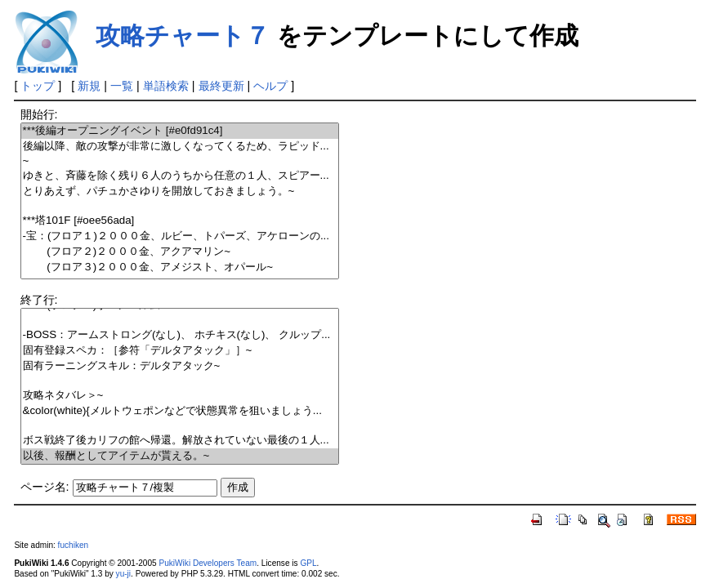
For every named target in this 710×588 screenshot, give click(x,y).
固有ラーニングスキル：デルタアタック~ (180, 366)
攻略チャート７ (183, 36)
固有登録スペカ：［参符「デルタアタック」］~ (180, 351)
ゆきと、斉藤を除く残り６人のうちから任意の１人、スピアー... (180, 176)
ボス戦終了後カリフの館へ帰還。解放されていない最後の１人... (180, 441)
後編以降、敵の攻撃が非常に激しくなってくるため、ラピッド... (180, 147)
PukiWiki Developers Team (208, 563)
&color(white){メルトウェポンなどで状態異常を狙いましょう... (180, 411)
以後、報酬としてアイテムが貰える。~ (180, 456)
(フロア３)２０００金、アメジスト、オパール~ (180, 267)
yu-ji (123, 574)
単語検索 (166, 86)
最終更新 (221, 86)
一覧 (122, 86)
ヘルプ (270, 86)
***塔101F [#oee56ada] (180, 221)
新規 (89, 86)
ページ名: (45, 487)
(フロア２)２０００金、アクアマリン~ (180, 252)
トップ (38, 86)
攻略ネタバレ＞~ (180, 396)
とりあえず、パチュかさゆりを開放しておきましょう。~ (180, 192)
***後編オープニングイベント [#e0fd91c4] (180, 131)
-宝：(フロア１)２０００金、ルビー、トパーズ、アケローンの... (180, 236)
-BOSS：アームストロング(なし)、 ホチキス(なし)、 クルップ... (180, 335)
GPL (308, 563)
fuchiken (74, 545)
